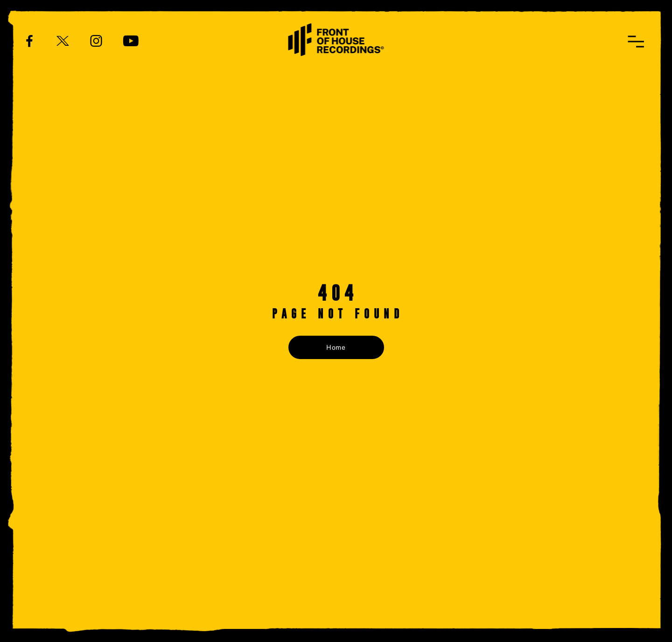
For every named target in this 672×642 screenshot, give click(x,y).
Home (336, 347)
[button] (636, 42)
